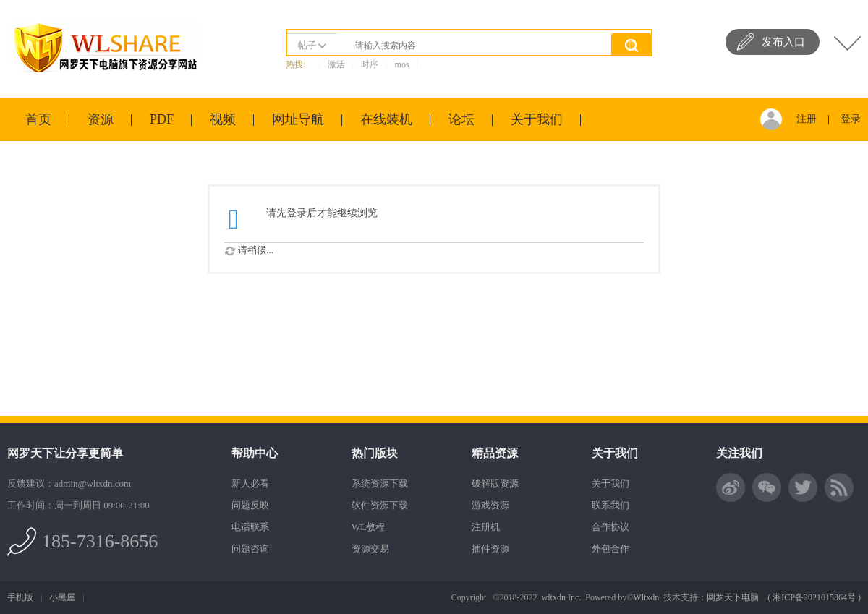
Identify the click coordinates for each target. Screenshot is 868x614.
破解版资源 (495, 483)
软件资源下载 (380, 505)
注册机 (486, 527)
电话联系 (250, 527)
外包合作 (610, 549)
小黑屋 (62, 597)
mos (402, 64)
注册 (807, 119)
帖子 (307, 45)
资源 (101, 119)
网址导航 (298, 119)
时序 (370, 64)
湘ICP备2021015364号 (814, 597)
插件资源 (490, 549)
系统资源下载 (380, 483)
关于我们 (537, 119)
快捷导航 (847, 43)
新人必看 (250, 483)
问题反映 (250, 505)
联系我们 (610, 505)
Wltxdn (646, 597)
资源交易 (370, 549)
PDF (162, 119)
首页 (38, 119)
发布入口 (783, 42)
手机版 (20, 597)
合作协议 (610, 527)
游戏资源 (490, 505)
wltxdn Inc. (562, 597)
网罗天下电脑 (733, 597)
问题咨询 (250, 549)
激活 (336, 64)
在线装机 (386, 119)
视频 (223, 119)
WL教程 (368, 527)
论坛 (461, 119)
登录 (851, 119)
